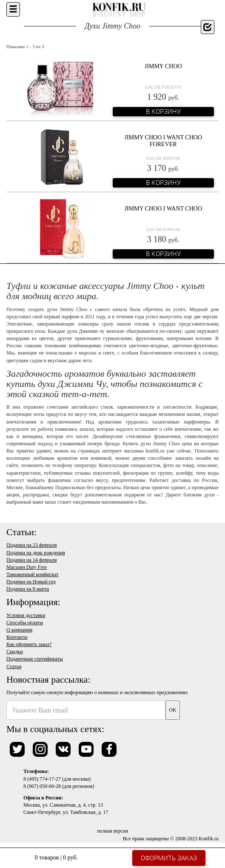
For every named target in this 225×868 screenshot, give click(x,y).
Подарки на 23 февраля (31, 545)
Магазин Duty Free (27, 567)
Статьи (14, 666)
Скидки (15, 652)
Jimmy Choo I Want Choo (163, 209)
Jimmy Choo (163, 66)
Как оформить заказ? (29, 644)
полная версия (112, 831)
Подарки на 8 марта (28, 589)
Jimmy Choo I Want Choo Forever (163, 141)
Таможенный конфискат (33, 574)
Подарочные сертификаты (35, 659)
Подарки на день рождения (36, 553)
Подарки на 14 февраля (31, 560)
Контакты (17, 637)
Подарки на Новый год (31, 582)
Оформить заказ (169, 858)
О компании (19, 630)
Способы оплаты (25, 623)
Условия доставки (26, 615)
